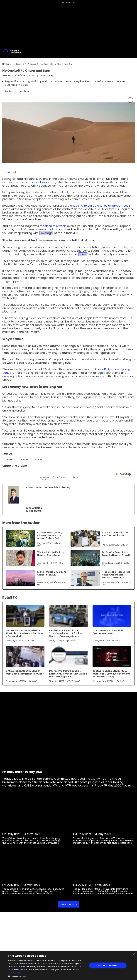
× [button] (133, 954)
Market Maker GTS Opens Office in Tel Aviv (52, 573)
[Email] (21, 473)
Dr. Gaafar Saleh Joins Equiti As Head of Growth (116, 553)
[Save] (75, 474)
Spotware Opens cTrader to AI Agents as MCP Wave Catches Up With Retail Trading (111, 674)
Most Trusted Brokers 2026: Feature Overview (108, 632)
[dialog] (68, 965)
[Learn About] (44, 475)
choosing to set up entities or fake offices (99, 205)
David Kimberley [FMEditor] (46, 75)
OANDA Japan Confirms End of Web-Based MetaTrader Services (25, 672)
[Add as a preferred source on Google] (125, 473)
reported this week (53, 226)
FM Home (7, 64)
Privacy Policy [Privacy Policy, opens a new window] (15, 973)
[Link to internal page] (13, 495)
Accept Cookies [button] (108, 965)
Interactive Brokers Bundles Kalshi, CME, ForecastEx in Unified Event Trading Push (68, 674)
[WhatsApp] (52, 473)
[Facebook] (36, 473)
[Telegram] (28, 473)
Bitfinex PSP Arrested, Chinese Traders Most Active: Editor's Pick (50, 535)
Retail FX (21, 64)
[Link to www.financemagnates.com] (20, 538)
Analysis (34, 64)
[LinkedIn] (13, 473)
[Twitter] (5, 473)
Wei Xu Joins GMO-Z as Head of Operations (50, 553)
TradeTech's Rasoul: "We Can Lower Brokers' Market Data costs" (116, 575)
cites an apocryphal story (31, 182)
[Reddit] (67, 473)
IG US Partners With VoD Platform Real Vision (116, 534)
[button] (47, 976)
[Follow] (60, 474)
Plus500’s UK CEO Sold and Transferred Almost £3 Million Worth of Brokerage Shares (66, 633)
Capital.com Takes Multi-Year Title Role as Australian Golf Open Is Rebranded (25, 633)
